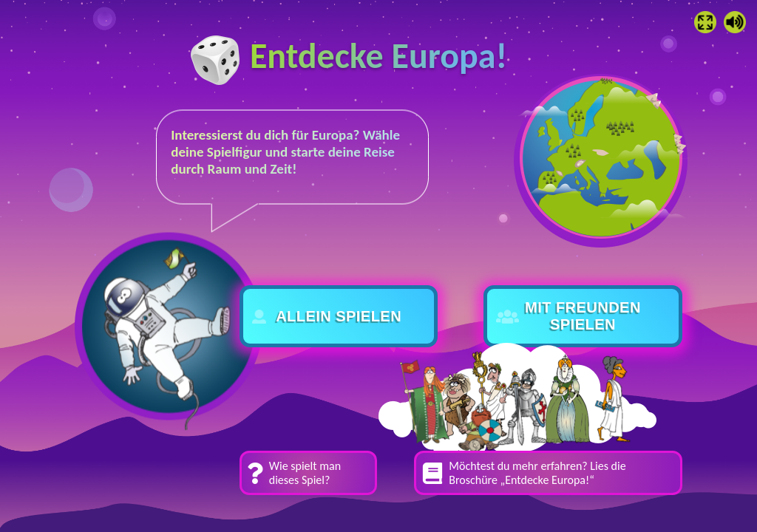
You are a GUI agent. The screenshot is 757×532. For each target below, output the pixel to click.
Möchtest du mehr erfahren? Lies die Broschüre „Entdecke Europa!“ (537, 473)
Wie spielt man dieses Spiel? (305, 473)
